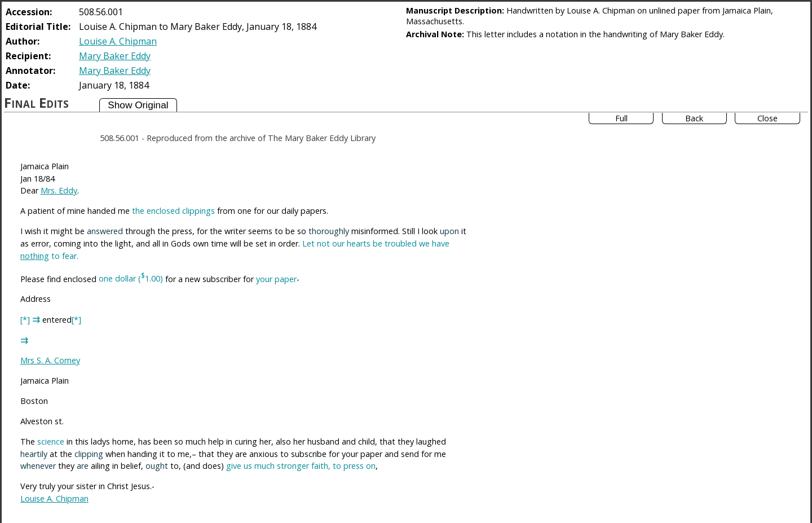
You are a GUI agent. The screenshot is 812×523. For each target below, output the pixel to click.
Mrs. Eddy (59, 190)
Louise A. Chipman (118, 41)
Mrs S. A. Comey (50, 360)
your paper (276, 278)
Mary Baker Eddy (115, 56)
